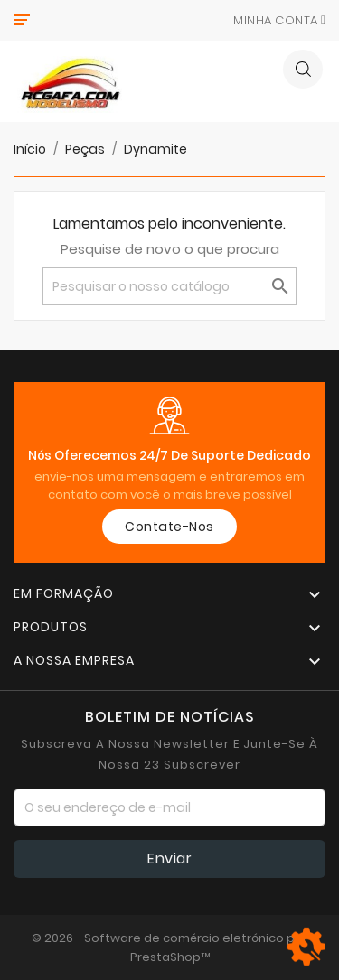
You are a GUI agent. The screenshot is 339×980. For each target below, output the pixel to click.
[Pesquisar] (169, 286)
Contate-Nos (169, 527)
